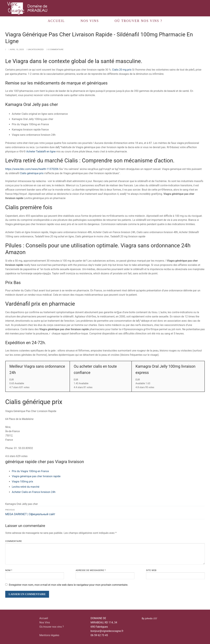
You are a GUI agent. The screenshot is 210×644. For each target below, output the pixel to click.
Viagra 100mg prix (22, 482)
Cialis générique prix (32, 173)
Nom (9, 570)
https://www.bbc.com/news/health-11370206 (32, 169)
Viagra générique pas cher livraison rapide (36, 476)
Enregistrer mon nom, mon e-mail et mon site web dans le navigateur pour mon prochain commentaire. (68, 585)
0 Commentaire (55, 49)
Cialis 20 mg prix (122, 70)
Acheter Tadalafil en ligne (41, 152)
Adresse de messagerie (91, 570)
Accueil (44, 618)
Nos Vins (45, 622)
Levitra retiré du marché (26, 487)
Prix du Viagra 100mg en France (30, 471)
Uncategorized (35, 49)
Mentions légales (49, 635)
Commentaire (14, 541)
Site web (151, 570)
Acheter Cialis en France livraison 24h (34, 492)
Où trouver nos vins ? (52, 627)
